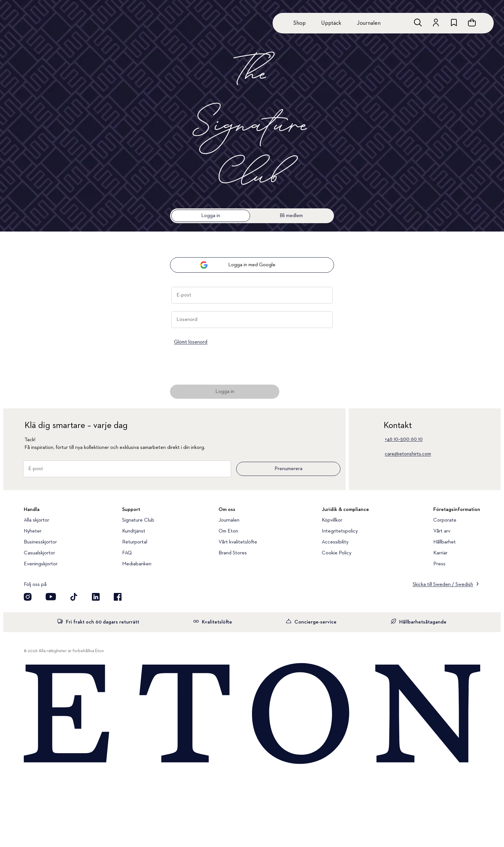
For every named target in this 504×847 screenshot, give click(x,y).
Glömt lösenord (191, 342)
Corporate (445, 520)
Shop (299, 23)
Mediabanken (137, 564)
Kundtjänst (134, 531)
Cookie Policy (337, 553)
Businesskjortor (40, 542)
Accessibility (335, 542)
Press (439, 564)
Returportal (135, 542)
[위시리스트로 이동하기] (454, 23)
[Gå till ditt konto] (436, 23)
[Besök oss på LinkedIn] (96, 597)
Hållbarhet (445, 542)
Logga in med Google (238, 265)
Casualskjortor (39, 553)
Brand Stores (233, 553)
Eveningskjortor (41, 564)
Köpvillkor (332, 520)
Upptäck (331, 23)
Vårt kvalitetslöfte (238, 542)
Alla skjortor (36, 520)
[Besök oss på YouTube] (51, 597)
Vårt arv (442, 531)
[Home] (252, 714)
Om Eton (228, 531)
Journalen (369, 23)
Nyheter (33, 531)
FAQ (127, 553)
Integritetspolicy (340, 531)
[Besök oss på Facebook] (118, 597)
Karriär (440, 553)
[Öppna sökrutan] (418, 23)
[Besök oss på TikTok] (74, 597)
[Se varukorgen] (472, 23)
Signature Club (138, 520)
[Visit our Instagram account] (28, 597)
